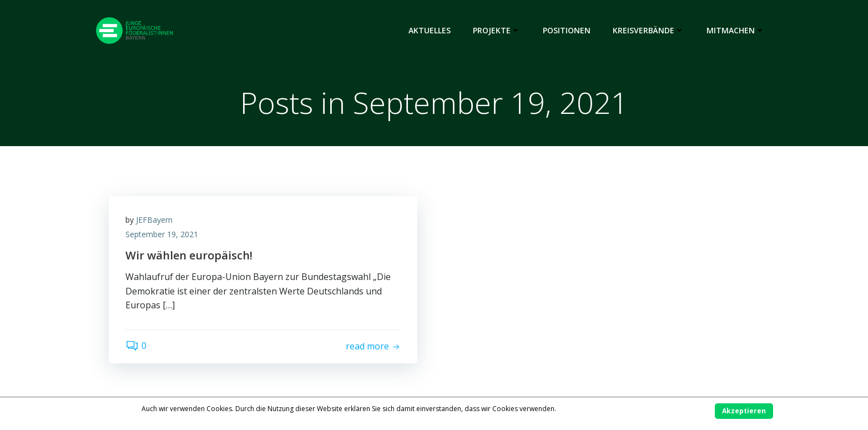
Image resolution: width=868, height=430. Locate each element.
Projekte (497, 30)
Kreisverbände (649, 30)
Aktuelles (430, 30)
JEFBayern (154, 220)
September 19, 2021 (162, 234)
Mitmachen (736, 30)
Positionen (567, 30)
